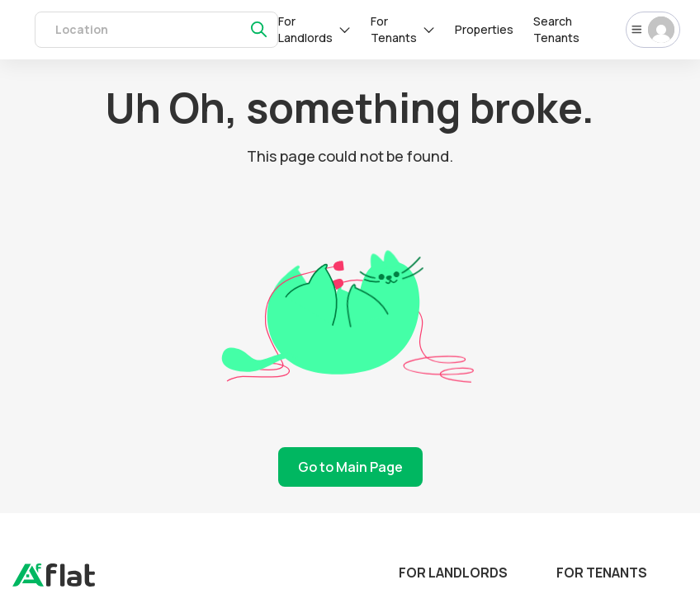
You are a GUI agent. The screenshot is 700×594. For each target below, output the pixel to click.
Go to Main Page (350, 467)
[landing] (54, 582)
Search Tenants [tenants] (556, 29)
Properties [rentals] (484, 29)
